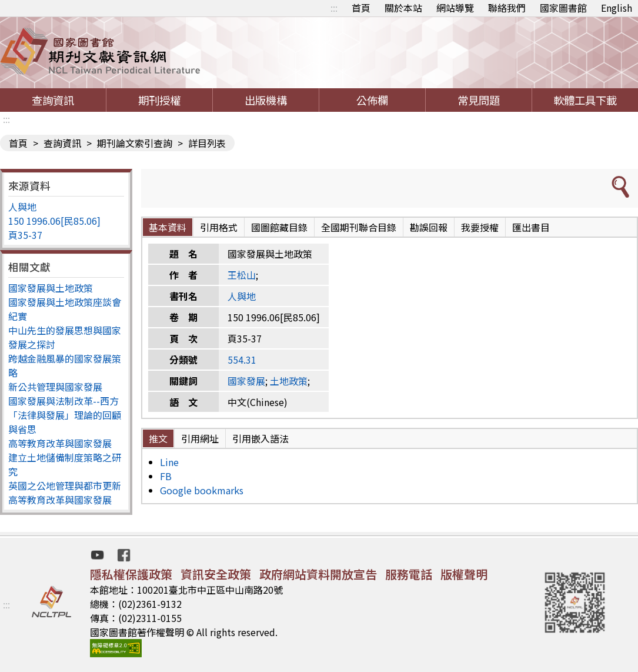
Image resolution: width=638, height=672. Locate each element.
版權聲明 (464, 574)
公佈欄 (372, 100)
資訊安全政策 (216, 574)
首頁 (361, 8)
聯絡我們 (507, 8)
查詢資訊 (53, 100)
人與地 (22, 207)
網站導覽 (455, 8)
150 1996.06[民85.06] (54, 221)
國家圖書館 (563, 8)
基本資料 (168, 227)
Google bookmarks (202, 490)
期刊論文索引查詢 (135, 143)
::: (334, 8)
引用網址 (200, 438)
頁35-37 (25, 235)
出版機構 (266, 100)
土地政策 (289, 381)
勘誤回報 (429, 227)
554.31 (242, 360)
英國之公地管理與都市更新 (65, 485)
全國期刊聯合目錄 (359, 227)
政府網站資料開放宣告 (318, 574)
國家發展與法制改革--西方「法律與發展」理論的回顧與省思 (65, 415)
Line (169, 462)
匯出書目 (531, 227)
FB (166, 476)
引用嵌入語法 (260, 438)
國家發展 (246, 381)
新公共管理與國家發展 (55, 387)
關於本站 (403, 8)
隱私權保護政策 (131, 574)
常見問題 (479, 100)
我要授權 (480, 227)
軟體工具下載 (585, 100)
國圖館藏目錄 (279, 227)
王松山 (242, 275)
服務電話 (409, 574)
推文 (158, 438)
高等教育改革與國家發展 (60, 443)
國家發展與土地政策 (51, 288)
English (617, 8)
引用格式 (219, 227)
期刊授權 (159, 100)
